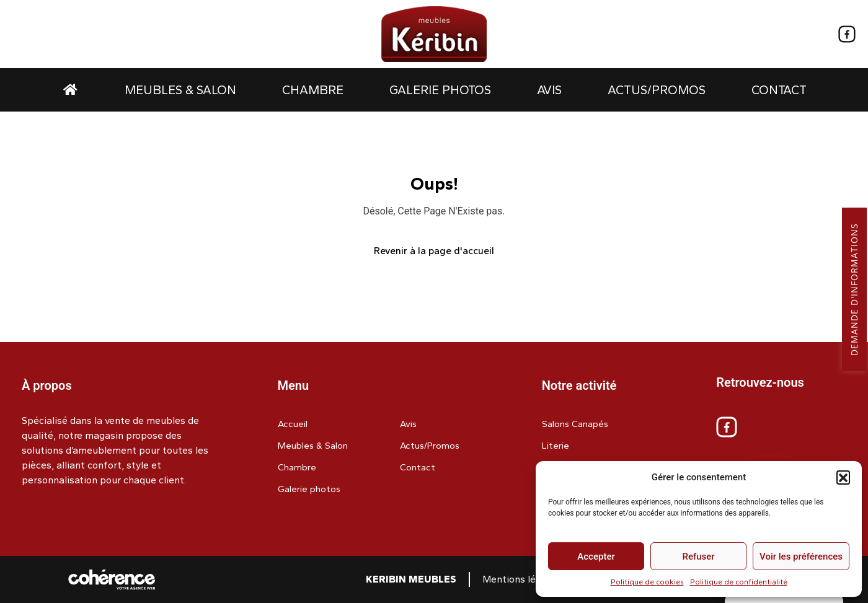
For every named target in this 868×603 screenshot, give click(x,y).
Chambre (313, 90)
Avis (549, 90)
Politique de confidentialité (739, 582)
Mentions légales (521, 579)
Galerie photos (440, 90)
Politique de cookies (647, 582)
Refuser (698, 557)
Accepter (596, 557)
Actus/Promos (657, 90)
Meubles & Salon (180, 90)
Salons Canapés (575, 424)
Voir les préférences (801, 557)
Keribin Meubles (411, 579)
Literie (556, 446)
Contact (779, 90)
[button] (843, 477)
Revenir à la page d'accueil (434, 251)
